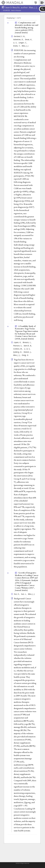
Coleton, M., (18, 349)
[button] (42, 3)
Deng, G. (25, 355)
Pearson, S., (18, 346)
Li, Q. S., (28, 349)
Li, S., (16, 43)
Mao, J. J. (25, 46)
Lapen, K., (18, 342)
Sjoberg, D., (18, 352)
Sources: (7, 11)
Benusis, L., (27, 342)
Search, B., (28, 346)
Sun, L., (24, 594)
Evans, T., (17, 46)
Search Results (16, 10)
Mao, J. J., (17, 355)
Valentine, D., (19, 39)
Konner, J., (28, 352)
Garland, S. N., (20, 36)
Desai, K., (29, 39)
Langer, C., (23, 43)
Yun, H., (17, 594)
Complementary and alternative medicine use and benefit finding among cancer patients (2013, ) (27, 27)
